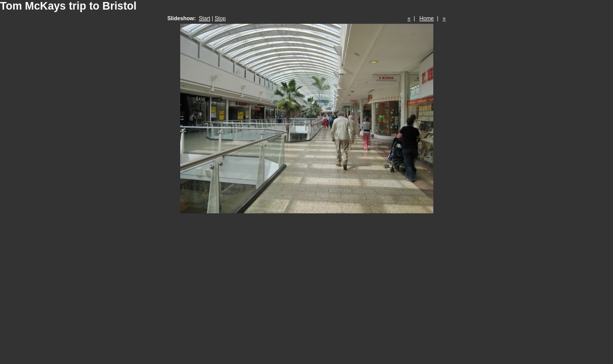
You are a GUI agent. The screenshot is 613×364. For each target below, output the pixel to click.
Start (205, 18)
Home (427, 18)
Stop (220, 18)
